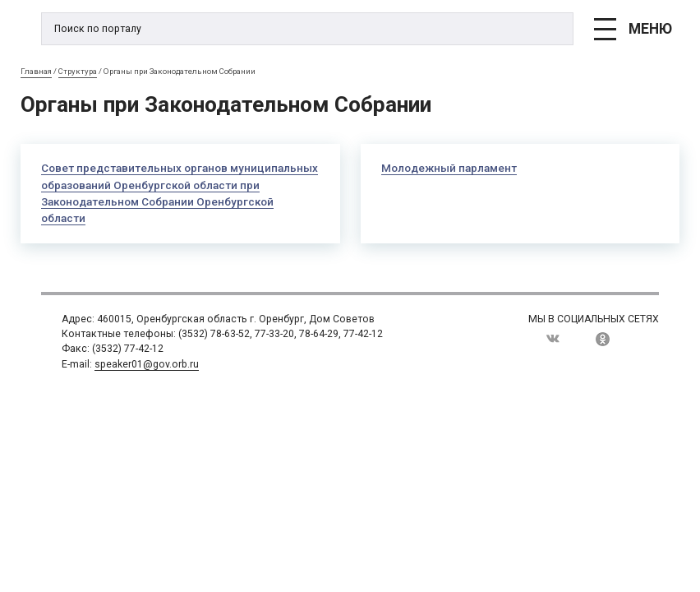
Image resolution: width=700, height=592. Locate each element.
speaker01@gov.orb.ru (147, 364)
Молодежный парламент (449, 168)
